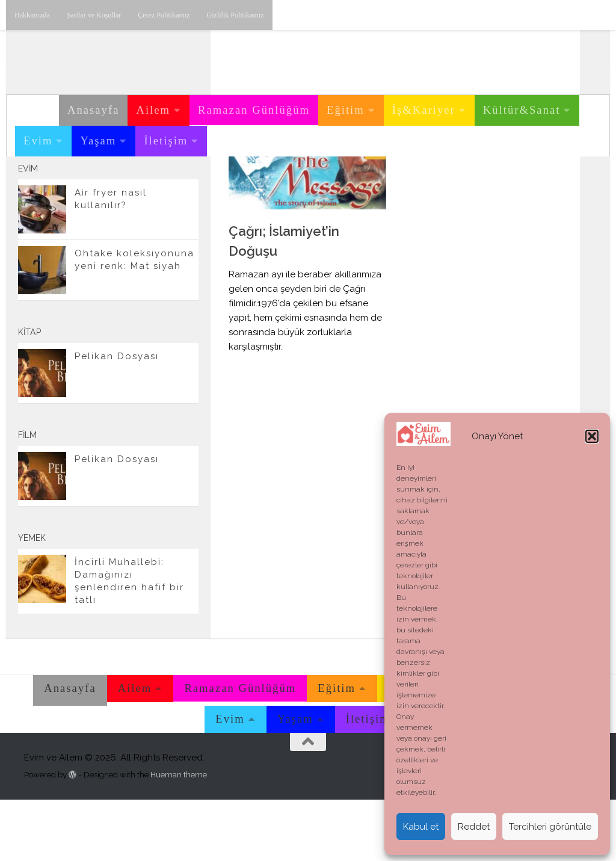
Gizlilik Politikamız (236, 15)
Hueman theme (179, 835)
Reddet (474, 827)
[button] (592, 436)
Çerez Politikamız (164, 15)
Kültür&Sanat (522, 110)
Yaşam (98, 140)
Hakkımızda (32, 15)
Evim (38, 140)
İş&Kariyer (424, 110)
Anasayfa (93, 110)
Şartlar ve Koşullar (94, 15)
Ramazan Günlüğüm (254, 110)
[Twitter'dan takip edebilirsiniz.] (166, 192)
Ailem (153, 110)
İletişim (166, 140)
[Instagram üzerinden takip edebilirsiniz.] (128, 192)
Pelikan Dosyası (117, 418)
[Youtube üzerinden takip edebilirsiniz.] (147, 192)
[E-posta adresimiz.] (185, 192)
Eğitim (346, 110)
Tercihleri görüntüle (550, 827)
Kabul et (421, 827)
